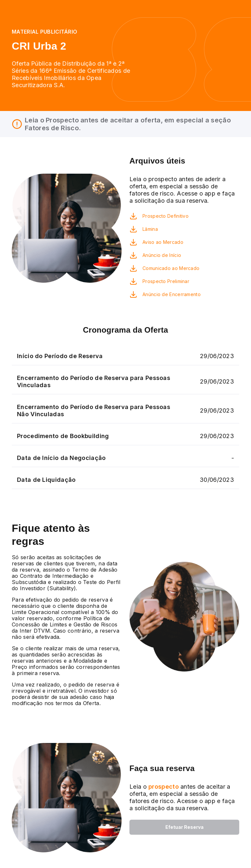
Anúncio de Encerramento (172, 294)
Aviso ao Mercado (163, 242)
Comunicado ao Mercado (171, 268)
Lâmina (150, 229)
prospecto (163, 787)
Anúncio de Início (162, 255)
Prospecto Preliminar (166, 281)
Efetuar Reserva (184, 827)
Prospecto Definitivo (166, 216)
